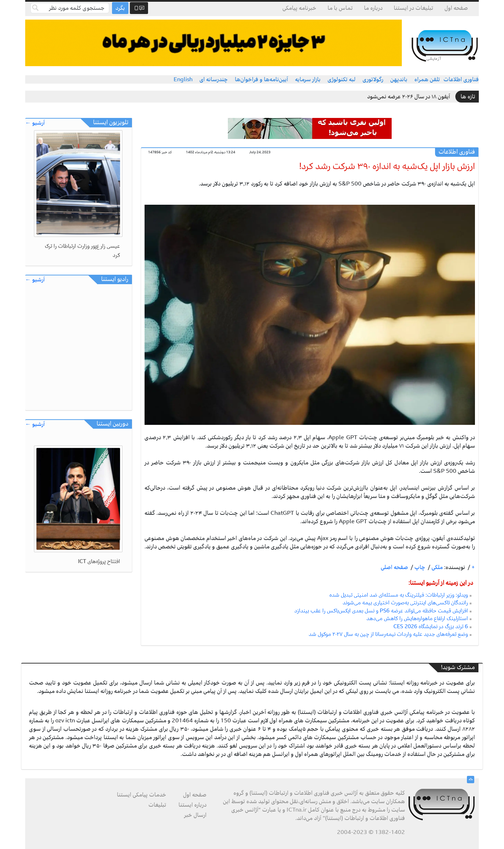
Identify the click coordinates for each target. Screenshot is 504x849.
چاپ (419, 567)
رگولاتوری (373, 79)
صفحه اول (456, 8)
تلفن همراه (427, 79)
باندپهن (399, 79)
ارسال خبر (195, 815)
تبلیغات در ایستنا (414, 8)
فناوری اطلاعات (461, 79)
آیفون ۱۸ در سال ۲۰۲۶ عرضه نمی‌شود (409, 97)
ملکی (436, 567)
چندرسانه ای (214, 79)
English (183, 79)
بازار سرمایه (308, 79)
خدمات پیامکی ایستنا (142, 795)
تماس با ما (340, 8)
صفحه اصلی (394, 567)
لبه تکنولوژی (342, 79)
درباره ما (373, 8)
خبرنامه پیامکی (299, 8)
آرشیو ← (35, 123)
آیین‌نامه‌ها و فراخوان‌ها (261, 79)
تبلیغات (157, 805)
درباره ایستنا (192, 805)
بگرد (120, 8)
